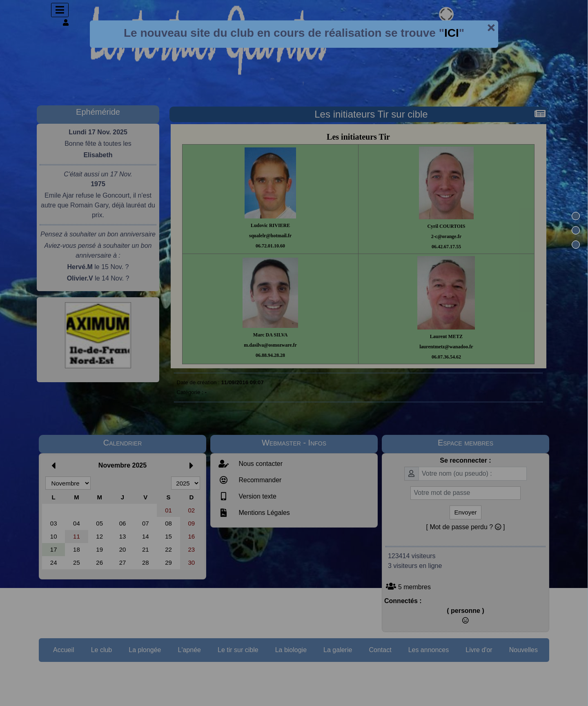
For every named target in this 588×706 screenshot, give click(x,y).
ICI (452, 33)
